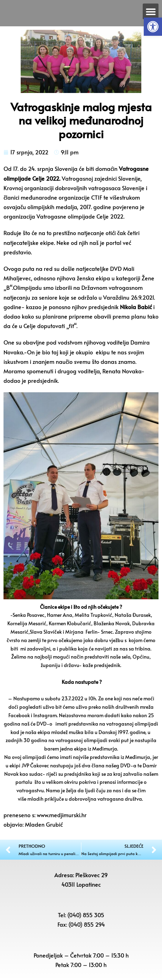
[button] (153, 27)
